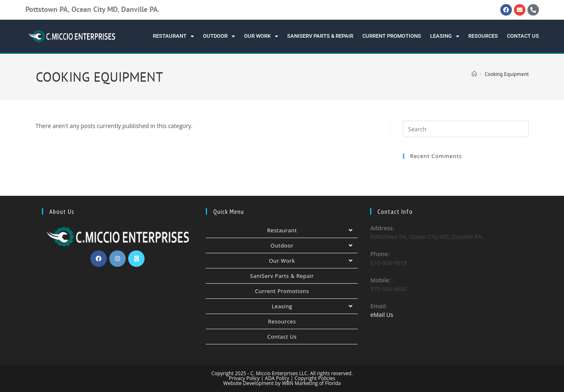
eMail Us (382, 315)
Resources (483, 36)
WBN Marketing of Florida (311, 383)
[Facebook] (99, 259)
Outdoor (219, 36)
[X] (136, 259)
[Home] (474, 74)
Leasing (445, 36)
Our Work (261, 36)
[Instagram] (117, 259)
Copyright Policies (315, 378)
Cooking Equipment (507, 74)
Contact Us (523, 36)
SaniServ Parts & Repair (320, 36)
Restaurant (173, 36)
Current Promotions (392, 36)
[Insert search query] (466, 129)
